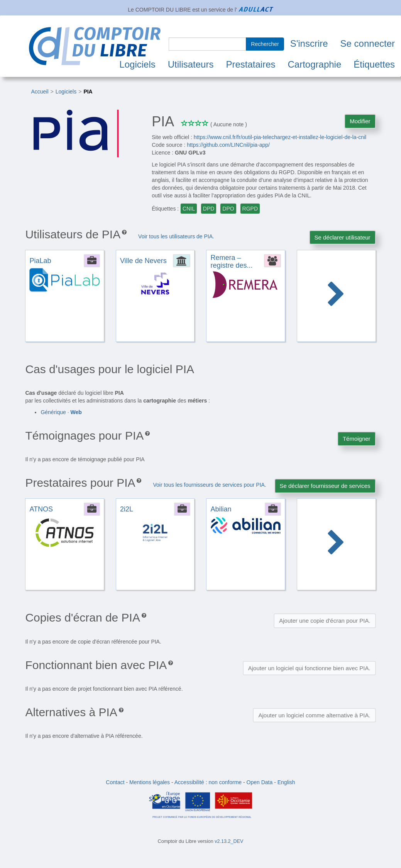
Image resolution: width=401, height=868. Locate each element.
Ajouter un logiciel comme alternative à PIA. (314, 715)
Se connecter (368, 43)
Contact (115, 782)
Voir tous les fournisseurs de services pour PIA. (209, 485)
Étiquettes (374, 64)
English (286, 782)
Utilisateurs (191, 64)
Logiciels (137, 64)
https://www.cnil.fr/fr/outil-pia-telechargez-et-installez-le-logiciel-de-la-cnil (280, 137)
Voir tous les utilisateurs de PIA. (176, 236)
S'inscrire (309, 43)
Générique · (61, 412)
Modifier (360, 121)
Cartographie (315, 64)
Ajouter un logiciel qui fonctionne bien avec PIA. (309, 668)
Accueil (40, 92)
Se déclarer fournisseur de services (325, 486)
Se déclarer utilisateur (343, 237)
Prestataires (250, 64)
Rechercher (265, 44)
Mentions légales (150, 782)
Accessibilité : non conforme (208, 782)
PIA (88, 92)
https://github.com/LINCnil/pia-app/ (228, 145)
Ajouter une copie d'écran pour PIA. (325, 621)
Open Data (260, 782)
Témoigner (357, 439)
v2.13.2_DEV (229, 841)
